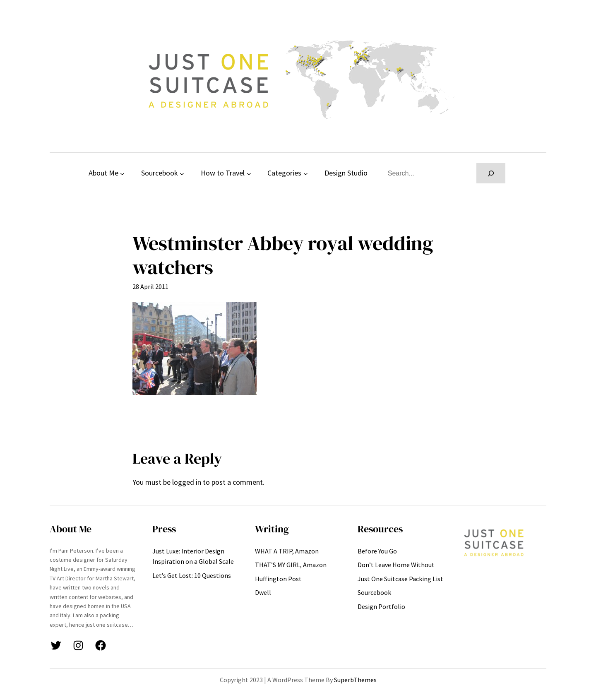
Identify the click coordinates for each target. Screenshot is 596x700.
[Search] (491, 173)
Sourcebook (160, 173)
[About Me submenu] (122, 173)
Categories (284, 173)
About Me (103, 173)
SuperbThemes (355, 680)
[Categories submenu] (306, 173)
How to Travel (223, 173)
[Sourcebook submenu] (182, 173)
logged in (187, 482)
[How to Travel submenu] (249, 173)
